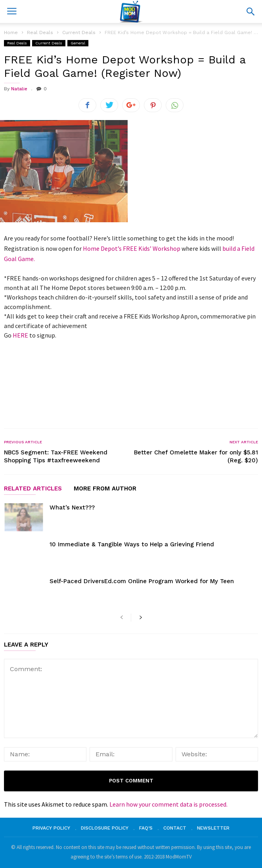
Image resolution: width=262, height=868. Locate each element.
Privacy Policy (51, 828)
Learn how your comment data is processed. (168, 804)
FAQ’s (146, 828)
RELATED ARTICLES (33, 489)
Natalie (19, 89)
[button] (251, 11)
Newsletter (213, 828)
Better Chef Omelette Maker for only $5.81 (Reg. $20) (196, 456)
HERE (20, 335)
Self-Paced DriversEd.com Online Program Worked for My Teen (142, 581)
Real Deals (17, 43)
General (78, 43)
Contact (175, 828)
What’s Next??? (72, 507)
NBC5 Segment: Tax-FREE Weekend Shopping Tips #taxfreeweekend (56, 456)
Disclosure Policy (105, 828)
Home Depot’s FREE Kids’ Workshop (132, 248)
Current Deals (49, 43)
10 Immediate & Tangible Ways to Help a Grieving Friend (132, 544)
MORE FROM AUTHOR (105, 489)
